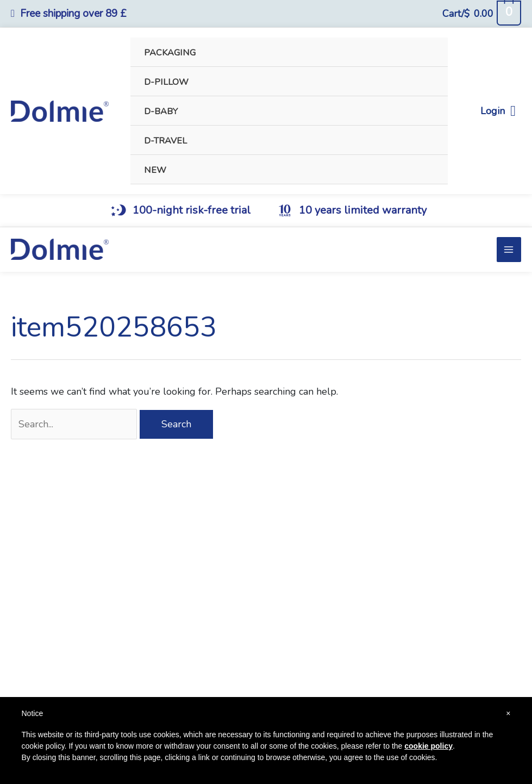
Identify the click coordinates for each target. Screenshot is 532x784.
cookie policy (428, 746)
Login (498, 111)
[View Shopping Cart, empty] (481, 14)
